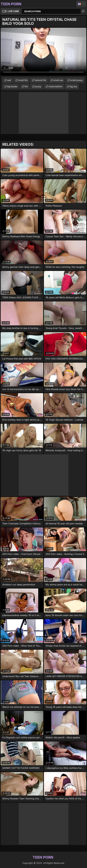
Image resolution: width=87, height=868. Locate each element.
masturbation (55, 86)
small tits (23, 80)
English (81, 4)
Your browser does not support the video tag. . (43, 52)
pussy (38, 86)
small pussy (76, 80)
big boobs (12, 86)
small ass (58, 80)
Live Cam (13, 11)
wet (9, 80)
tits (26, 86)
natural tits (41, 80)
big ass (73, 86)
